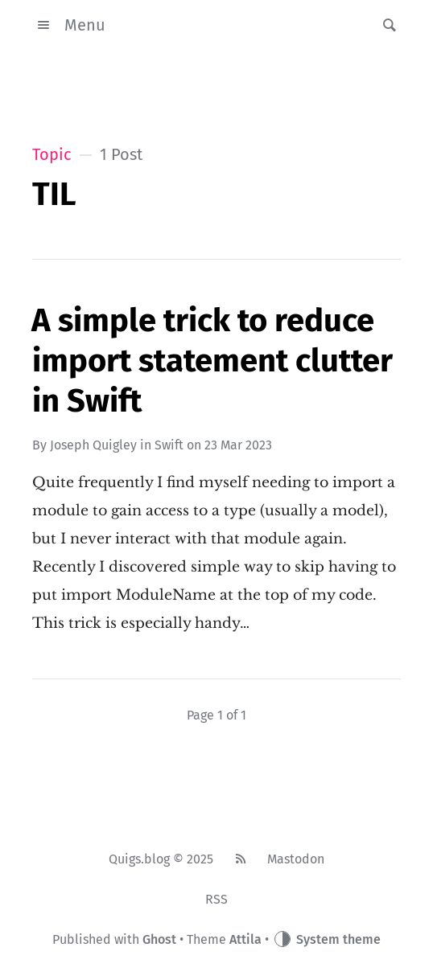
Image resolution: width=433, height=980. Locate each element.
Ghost (159, 939)
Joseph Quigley (93, 445)
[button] (385, 25)
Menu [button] (69, 25)
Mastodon (296, 859)
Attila (245, 939)
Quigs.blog (139, 859)
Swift (169, 445)
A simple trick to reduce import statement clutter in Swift (212, 361)
